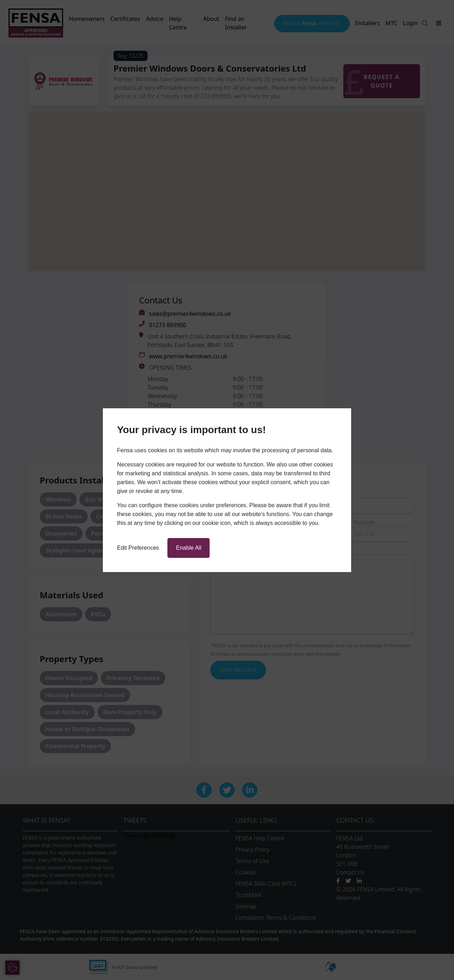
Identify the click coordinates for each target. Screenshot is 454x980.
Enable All (189, 548)
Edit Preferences (138, 548)
